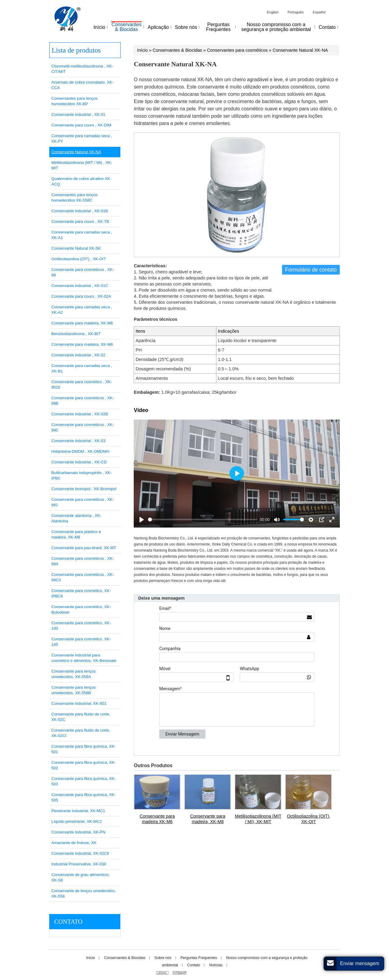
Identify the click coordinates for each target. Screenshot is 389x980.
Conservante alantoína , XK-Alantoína (76, 518)
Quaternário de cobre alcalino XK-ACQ (81, 181)
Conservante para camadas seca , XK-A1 (82, 235)
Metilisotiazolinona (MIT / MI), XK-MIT (258, 819)
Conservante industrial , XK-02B (80, 414)
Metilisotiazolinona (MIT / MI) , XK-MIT (82, 165)
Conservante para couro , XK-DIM (81, 125)
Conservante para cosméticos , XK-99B (83, 401)
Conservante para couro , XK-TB (80, 222)
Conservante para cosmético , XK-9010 (82, 384)
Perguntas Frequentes (199, 958)
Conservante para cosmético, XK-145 (81, 642)
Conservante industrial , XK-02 (78, 355)
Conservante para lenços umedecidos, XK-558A (74, 674)
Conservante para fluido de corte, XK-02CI (81, 733)
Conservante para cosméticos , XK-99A (83, 561)
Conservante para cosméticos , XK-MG (83, 502)
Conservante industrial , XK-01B (80, 211)
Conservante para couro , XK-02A (81, 296)
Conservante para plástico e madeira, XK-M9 (76, 534)
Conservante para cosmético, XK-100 (81, 626)
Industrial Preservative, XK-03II (79, 864)
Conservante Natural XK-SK (76, 248)
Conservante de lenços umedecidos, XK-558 (84, 893)
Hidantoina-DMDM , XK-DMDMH (80, 451)
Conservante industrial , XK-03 (78, 441)
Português (296, 12)
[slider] (203, 519)
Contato (68, 922)
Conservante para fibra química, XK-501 (84, 749)
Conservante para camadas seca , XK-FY (82, 139)
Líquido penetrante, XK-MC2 (77, 821)
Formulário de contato (311, 270)
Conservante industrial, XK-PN (78, 832)
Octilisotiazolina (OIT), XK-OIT (309, 819)
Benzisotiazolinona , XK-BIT (76, 334)
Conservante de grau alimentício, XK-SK (81, 877)
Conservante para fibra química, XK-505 (84, 797)
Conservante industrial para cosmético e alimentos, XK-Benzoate (84, 658)
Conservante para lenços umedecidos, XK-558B (74, 690)
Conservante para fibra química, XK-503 (84, 781)
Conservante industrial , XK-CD (79, 462)
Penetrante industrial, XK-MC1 (78, 811)
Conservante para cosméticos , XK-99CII (83, 577)
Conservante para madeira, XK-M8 (208, 819)
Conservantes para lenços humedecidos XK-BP (74, 101)
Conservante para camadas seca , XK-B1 (82, 368)
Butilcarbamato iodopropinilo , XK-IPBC (81, 475)
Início (142, 50)
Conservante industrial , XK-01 (78, 114)
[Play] (142, 520)
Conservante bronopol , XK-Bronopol (84, 489)
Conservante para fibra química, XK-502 (84, 765)
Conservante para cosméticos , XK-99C (83, 427)
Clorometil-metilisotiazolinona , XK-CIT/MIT (82, 69)
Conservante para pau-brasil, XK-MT (84, 548)
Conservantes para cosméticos (237, 50)
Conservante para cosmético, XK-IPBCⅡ (81, 593)
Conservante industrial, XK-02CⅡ (80, 853)
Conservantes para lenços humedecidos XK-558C (74, 197)
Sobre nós (163, 958)
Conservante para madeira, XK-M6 (82, 323)
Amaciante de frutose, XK (74, 843)
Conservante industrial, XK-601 (79, 703)
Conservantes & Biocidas (177, 50)
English (273, 12)
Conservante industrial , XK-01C (80, 286)
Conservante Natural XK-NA (76, 152)
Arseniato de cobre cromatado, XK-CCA (83, 85)
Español (319, 12)
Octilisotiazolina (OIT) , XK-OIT (79, 259)
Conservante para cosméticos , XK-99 (83, 272)
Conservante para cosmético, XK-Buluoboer (81, 609)
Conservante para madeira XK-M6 (157, 819)
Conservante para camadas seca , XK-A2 (82, 310)
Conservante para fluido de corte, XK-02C (81, 717)
